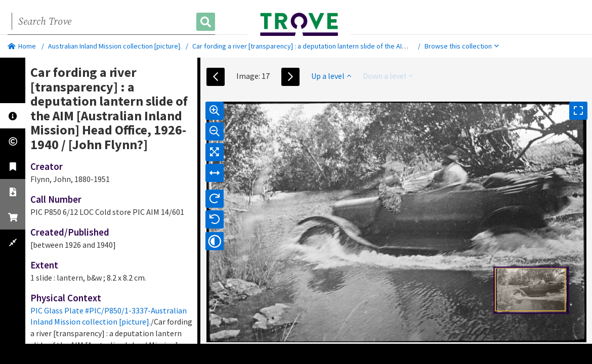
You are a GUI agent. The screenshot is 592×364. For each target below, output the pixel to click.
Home (22, 46)
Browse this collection (462, 46)
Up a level (331, 76)
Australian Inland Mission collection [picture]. (115, 46)
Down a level (388, 76)
